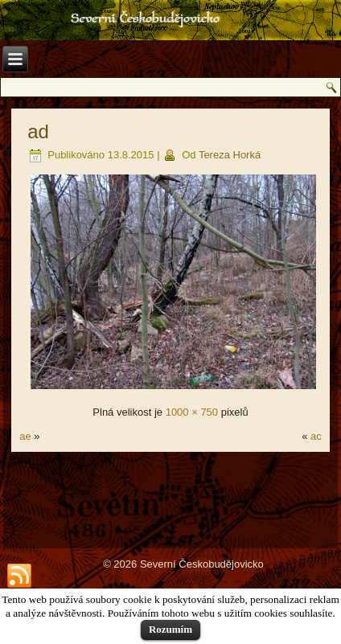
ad (38, 131)
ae (25, 436)
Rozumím (170, 629)
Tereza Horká (230, 155)
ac (316, 436)
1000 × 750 (192, 412)
